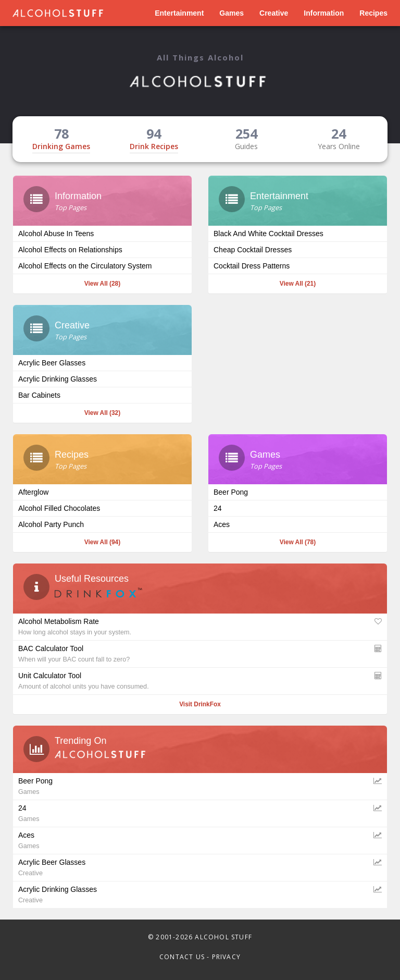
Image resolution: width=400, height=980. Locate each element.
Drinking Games (61, 146)
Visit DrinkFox (200, 704)
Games (232, 13)
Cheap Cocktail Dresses (253, 250)
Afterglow (33, 492)
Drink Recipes (154, 146)
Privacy (226, 957)
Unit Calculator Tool (200, 680)
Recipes (373, 13)
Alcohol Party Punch (51, 524)
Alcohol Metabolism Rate (200, 626)
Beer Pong (231, 492)
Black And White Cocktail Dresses (268, 234)
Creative (274, 13)
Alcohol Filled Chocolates (59, 508)
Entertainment (179, 13)
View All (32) (102, 413)
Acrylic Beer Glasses (52, 363)
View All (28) (102, 284)
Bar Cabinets (39, 395)
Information (324, 13)
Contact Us (182, 957)
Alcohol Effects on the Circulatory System (85, 266)
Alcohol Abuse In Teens (56, 234)
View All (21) (298, 284)
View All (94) (102, 542)
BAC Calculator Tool (200, 653)
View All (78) (298, 542)
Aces (222, 524)
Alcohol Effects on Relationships (70, 250)
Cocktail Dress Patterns (252, 266)
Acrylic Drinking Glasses (58, 379)
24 (218, 508)
